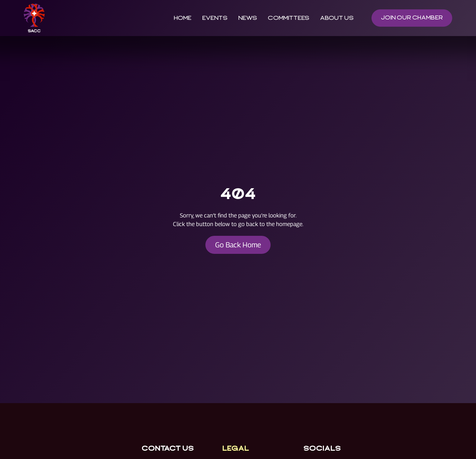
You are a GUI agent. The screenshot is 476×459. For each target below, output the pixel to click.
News (247, 18)
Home (182, 18)
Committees (288, 18)
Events (214, 18)
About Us (336, 18)
